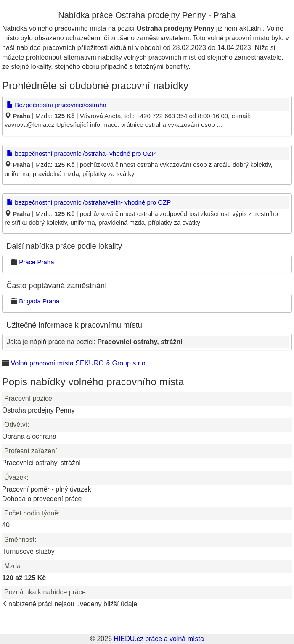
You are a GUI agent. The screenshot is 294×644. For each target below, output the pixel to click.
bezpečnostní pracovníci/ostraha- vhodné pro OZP (81, 154)
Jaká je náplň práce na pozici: (95, 342)
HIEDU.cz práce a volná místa (159, 639)
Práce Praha (36, 262)
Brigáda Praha (39, 301)
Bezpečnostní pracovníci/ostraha (57, 105)
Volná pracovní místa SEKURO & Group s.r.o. (79, 363)
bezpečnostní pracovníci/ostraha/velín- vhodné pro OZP (89, 202)
